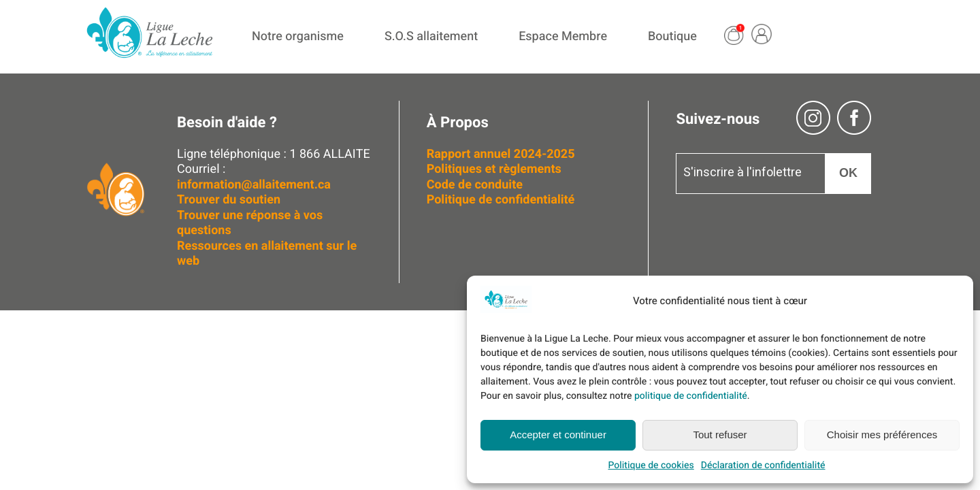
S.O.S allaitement (431, 36)
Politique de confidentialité (501, 200)
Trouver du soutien (230, 200)
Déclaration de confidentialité (763, 465)
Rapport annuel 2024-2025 (501, 154)
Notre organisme (298, 36)
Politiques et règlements (496, 169)
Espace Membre (563, 36)
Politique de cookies (651, 465)
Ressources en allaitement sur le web (267, 254)
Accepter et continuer (558, 435)
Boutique (672, 36)
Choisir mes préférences (882, 435)
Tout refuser (720, 435)
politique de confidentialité (691, 396)
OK (848, 173)
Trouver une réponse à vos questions (250, 223)
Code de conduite (475, 185)
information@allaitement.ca (254, 185)
